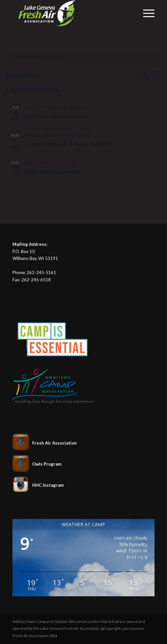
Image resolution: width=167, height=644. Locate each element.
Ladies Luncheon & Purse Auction (67, 144)
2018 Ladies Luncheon (52, 172)
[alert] (84, 57)
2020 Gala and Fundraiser (56, 117)
